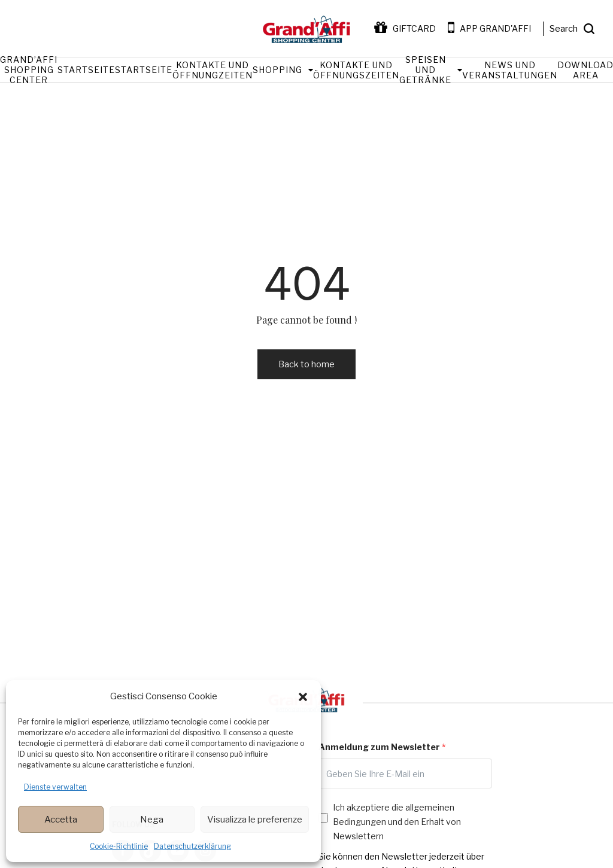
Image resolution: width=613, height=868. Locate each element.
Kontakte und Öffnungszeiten (356, 70)
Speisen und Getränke (425, 70)
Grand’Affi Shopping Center (29, 70)
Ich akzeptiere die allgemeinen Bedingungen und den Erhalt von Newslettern (397, 822)
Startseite (86, 70)
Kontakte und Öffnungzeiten (213, 70)
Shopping (277, 70)
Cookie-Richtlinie (119, 846)
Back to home (306, 364)
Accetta (61, 820)
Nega (152, 820)
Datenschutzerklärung (192, 846)
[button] (303, 697)
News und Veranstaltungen (510, 70)
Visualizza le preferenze (255, 820)
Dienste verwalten (55, 787)
